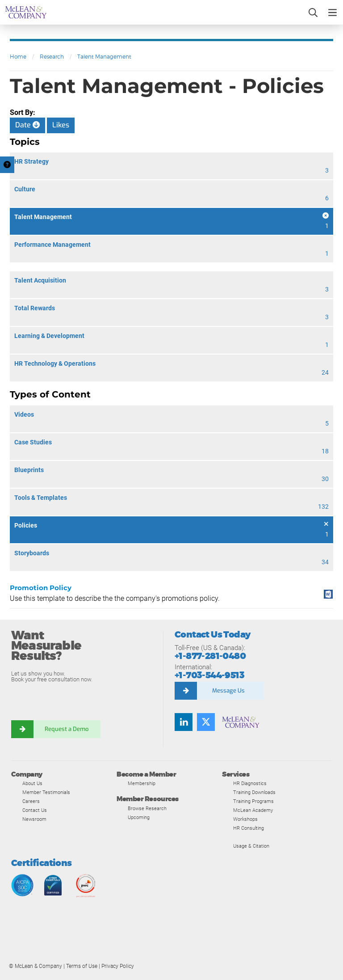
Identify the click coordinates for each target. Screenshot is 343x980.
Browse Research (147, 808)
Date (27, 125)
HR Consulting (249, 828)
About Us (32, 783)
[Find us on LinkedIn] (184, 722)
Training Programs (253, 801)
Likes (61, 125)
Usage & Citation (251, 846)
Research (52, 57)
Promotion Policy (41, 588)
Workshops (245, 819)
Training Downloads (254, 792)
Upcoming (139, 817)
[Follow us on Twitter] (206, 722)
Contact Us (35, 810)
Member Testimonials (46, 792)
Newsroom (34, 819)
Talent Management (104, 57)
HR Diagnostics (250, 783)
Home (18, 57)
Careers (31, 801)
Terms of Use (82, 966)
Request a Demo (67, 729)
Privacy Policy (118, 966)
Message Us (228, 691)
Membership (142, 783)
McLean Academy (253, 810)
